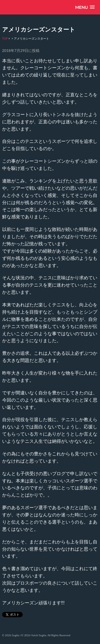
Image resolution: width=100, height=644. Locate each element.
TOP (5, 38)
